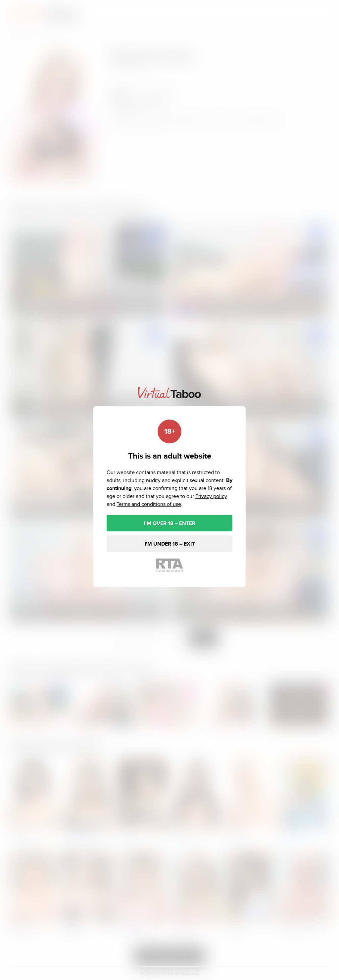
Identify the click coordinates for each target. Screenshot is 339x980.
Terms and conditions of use (149, 504)
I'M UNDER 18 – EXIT (170, 544)
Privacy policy (211, 496)
